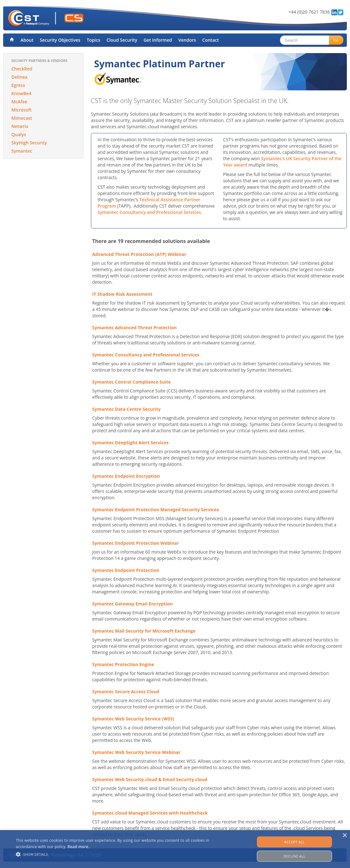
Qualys (19, 134)
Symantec (22, 151)
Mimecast (22, 118)
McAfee (19, 102)
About (27, 40)
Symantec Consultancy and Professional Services (149, 212)
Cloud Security (122, 40)
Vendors (187, 40)
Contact (211, 40)
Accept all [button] (294, 842)
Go (336, 40)
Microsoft (21, 110)
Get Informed (158, 40)
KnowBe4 (21, 93)
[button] (119, 854)
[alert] (175, 849)
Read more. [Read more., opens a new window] (78, 847)
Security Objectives (60, 40)
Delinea (19, 77)
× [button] (344, 836)
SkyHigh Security (29, 143)
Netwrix (20, 126)
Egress (18, 85)
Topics (94, 40)
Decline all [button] (294, 856)
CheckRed (22, 69)
